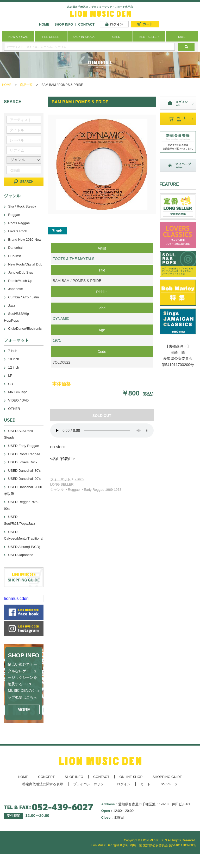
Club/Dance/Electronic (25, 329)
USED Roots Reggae (24, 454)
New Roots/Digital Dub (25, 264)
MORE (24, 710)
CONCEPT (46, 777)
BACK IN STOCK (84, 37)
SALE (182, 37)
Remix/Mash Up (20, 281)
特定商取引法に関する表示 (43, 784)
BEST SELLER (149, 37)
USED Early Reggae (24, 446)
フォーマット (61, 479)
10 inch (14, 359)
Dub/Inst (14, 256)
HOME (44, 24)
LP (10, 376)
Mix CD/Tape (18, 392)
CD (11, 384)
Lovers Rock (17, 231)
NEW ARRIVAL (18, 37)
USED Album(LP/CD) (24, 547)
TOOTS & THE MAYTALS (73, 259)
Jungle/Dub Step (21, 272)
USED (116, 37)
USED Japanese (21, 555)
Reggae (74, 490)
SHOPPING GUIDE (167, 777)
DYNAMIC (61, 318)
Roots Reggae (19, 223)
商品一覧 (26, 85)
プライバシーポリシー (90, 784)
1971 (57, 340)
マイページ (169, 784)
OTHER (14, 409)
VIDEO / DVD (18, 400)
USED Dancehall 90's (24, 479)
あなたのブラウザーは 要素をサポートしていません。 (102, 430)
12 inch (14, 367)
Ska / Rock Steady (22, 206)
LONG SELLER (62, 484)
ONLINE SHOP (131, 777)
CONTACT (86, 24)
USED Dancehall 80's (24, 471)
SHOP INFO (64, 24)
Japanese (15, 289)
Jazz (12, 306)
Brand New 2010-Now (25, 240)
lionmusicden (16, 598)
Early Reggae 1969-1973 (103, 490)
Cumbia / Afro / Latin (23, 297)
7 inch (79, 479)
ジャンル (58, 490)
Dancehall (16, 248)
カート (145, 784)
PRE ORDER (51, 37)
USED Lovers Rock (23, 462)
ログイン (124, 784)
